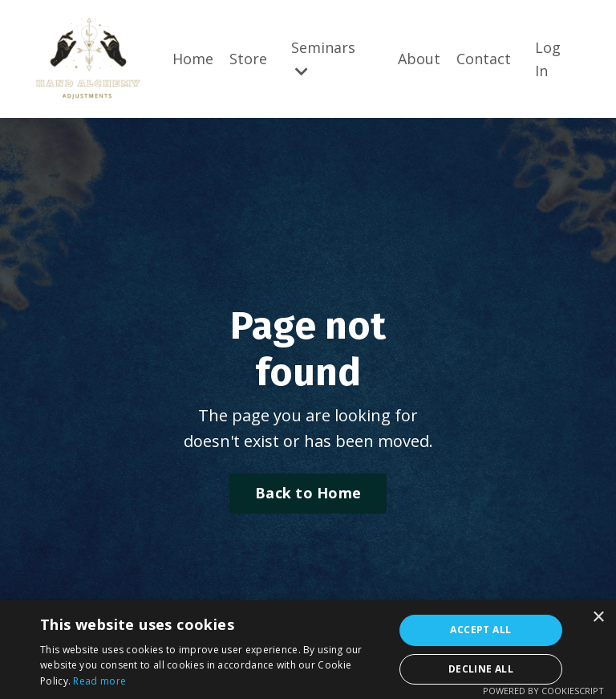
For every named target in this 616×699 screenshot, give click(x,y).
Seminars (323, 58)
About (419, 59)
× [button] (598, 618)
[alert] (308, 650)
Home (193, 59)
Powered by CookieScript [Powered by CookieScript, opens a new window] (543, 691)
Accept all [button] (480, 630)
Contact (484, 59)
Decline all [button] (481, 669)
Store (248, 59)
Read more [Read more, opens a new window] (99, 681)
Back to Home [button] (308, 493)
